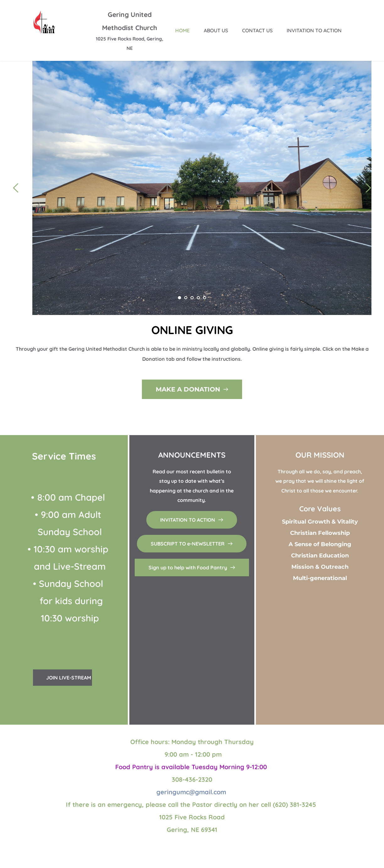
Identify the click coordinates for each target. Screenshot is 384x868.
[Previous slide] (16, 188)
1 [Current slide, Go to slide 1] (180, 298)
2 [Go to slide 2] (186, 298)
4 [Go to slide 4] (198, 298)
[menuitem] (182, 30)
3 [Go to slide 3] (192, 298)
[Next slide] (368, 188)
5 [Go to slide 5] (205, 298)
